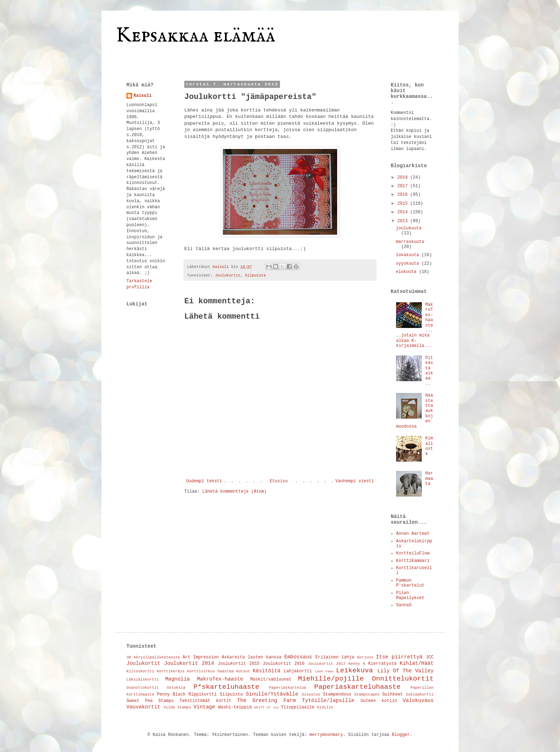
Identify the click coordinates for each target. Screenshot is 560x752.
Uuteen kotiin (379, 701)
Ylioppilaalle (298, 707)
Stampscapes (367, 694)
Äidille (325, 707)
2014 (404, 212)
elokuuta (407, 272)
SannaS (404, 605)
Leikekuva (355, 671)
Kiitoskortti (140, 671)
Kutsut (243, 671)
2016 (404, 195)
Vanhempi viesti (355, 481)
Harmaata (429, 479)
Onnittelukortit (403, 679)
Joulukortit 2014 (189, 663)
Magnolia (177, 679)
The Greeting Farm (266, 701)
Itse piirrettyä (399, 657)
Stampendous (337, 694)
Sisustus (311, 694)
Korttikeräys (171, 671)
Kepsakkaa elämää (196, 36)
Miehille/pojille (331, 679)
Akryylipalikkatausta (157, 657)
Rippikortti (203, 694)
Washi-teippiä (235, 707)
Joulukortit (228, 275)
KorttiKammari (413, 561)
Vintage (204, 707)
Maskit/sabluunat (271, 679)
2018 (404, 178)
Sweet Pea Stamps (150, 701)
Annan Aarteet (413, 534)
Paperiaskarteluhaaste (357, 687)
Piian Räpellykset (410, 596)
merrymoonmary (326, 735)
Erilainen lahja (335, 657)
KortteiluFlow (413, 553)
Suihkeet (392, 694)
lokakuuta (409, 255)
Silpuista (255, 275)
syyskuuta (409, 264)
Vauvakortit (143, 707)
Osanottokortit (143, 688)
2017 (404, 186)
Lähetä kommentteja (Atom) (234, 492)
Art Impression (201, 657)
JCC (430, 657)
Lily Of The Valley (405, 671)
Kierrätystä (382, 664)
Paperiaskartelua (288, 688)
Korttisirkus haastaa (210, 671)
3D (129, 657)
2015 (404, 204)
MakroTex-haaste (220, 679)
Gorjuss (365, 657)
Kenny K (357, 664)
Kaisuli (142, 96)
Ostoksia (176, 688)
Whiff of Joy (267, 708)
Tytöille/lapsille (328, 701)
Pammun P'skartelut (410, 583)
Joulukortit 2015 (239, 664)
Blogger (401, 735)
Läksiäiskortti (143, 679)
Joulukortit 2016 (284, 664)
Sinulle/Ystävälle (272, 694)
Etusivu (279, 481)
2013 (404, 221)
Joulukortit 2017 (327, 664)
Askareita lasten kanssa (252, 657)
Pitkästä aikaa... (429, 371)
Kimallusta (429, 446)
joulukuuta (409, 228)
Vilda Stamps (177, 707)
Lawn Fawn (324, 671)
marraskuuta (410, 242)
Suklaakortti (420, 694)
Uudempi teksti (204, 481)
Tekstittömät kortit (205, 701)
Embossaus (298, 657)
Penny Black (171, 694)
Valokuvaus (418, 701)
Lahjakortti (298, 671)
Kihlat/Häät (417, 663)
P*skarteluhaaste (226, 687)
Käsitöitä (266, 671)
